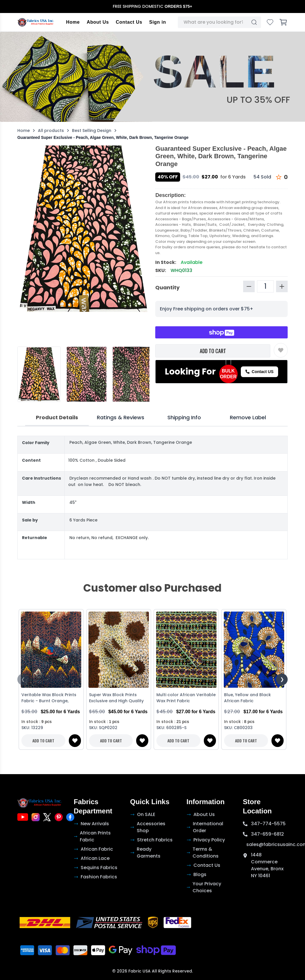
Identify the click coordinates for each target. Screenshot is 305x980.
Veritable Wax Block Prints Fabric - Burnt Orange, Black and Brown (49, 698)
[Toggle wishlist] (281, 350)
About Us (98, 22)
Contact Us (129, 22)
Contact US (259, 372)
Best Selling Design (92, 131)
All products (51, 131)
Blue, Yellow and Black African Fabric (247, 698)
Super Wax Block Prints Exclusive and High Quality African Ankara (116, 698)
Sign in (158, 22)
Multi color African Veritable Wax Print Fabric (186, 698)
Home (73, 22)
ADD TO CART (213, 351)
